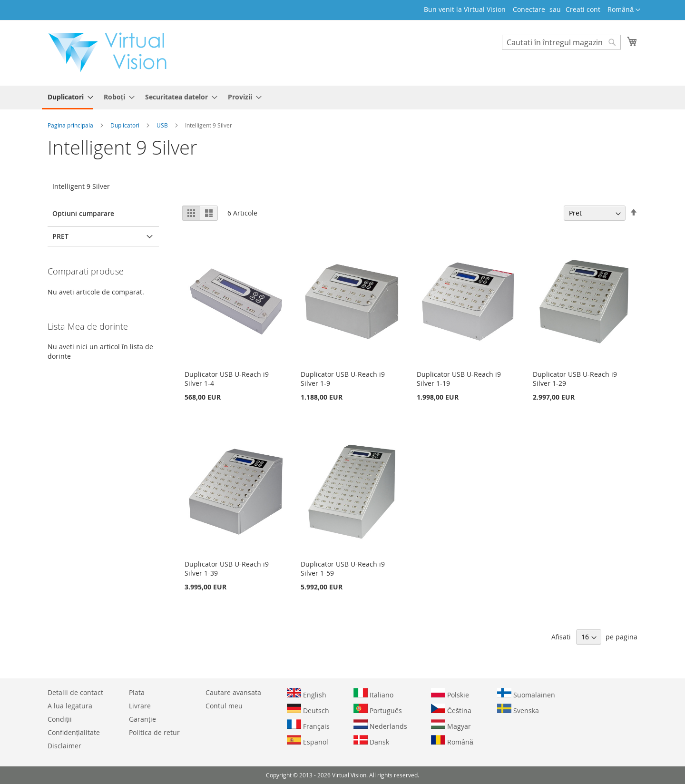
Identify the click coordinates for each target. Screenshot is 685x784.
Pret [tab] (60, 236)
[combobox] (561, 42)
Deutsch (308, 709)
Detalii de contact (75, 692)
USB (163, 125)
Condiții (60, 719)
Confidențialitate (74, 732)
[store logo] (112, 52)
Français (308, 725)
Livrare (140, 706)
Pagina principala (71, 125)
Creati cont (583, 9)
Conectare (529, 9)
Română (452, 741)
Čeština (451, 709)
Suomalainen (526, 694)
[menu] (342, 98)
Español (308, 741)
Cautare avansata (233, 692)
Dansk (371, 741)
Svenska (518, 709)
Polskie (450, 694)
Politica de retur (154, 732)
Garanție (142, 719)
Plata (137, 692)
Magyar (451, 725)
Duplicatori (126, 125)
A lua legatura (70, 706)
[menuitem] (68, 98)
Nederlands (380, 725)
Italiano (373, 694)
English (307, 694)
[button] (624, 10)
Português (378, 709)
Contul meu (224, 706)
